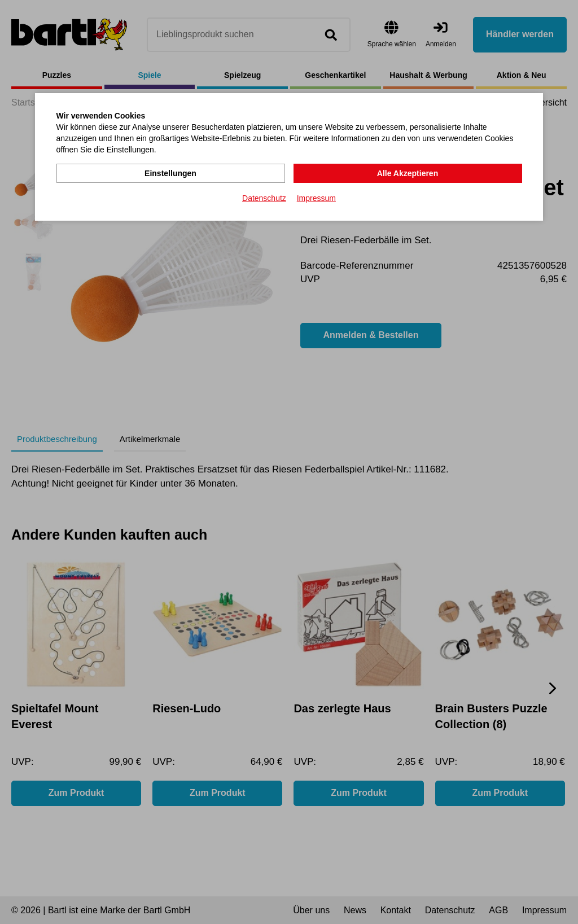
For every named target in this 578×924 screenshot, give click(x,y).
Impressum (316, 198)
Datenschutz (264, 198)
